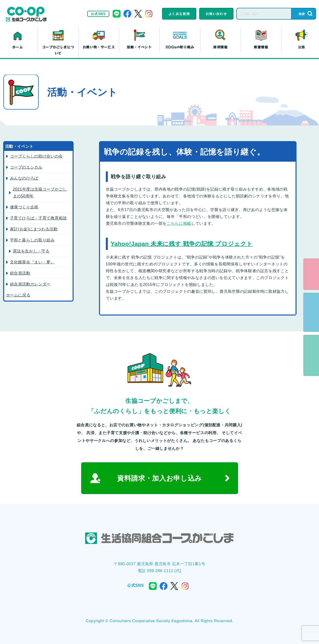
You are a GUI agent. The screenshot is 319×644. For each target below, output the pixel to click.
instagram (149, 14)
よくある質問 (179, 14)
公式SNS (98, 14)
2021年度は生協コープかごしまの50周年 (40, 193)
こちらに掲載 (179, 223)
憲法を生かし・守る (31, 251)
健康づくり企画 (24, 207)
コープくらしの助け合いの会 (36, 156)
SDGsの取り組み (180, 47)
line (117, 14)
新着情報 (261, 47)
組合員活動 (20, 273)
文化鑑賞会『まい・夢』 (32, 262)
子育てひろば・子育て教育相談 (38, 218)
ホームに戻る (18, 295)
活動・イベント (139, 47)
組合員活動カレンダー (30, 284)
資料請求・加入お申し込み (159, 478)
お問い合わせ (216, 14)
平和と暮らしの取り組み (32, 240)
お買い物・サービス (99, 47)
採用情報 (220, 47)
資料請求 (311, 312)
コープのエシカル (26, 167)
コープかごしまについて (58, 50)
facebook (127, 14)
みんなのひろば (24, 178)
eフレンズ (311, 274)
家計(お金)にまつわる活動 (34, 229)
